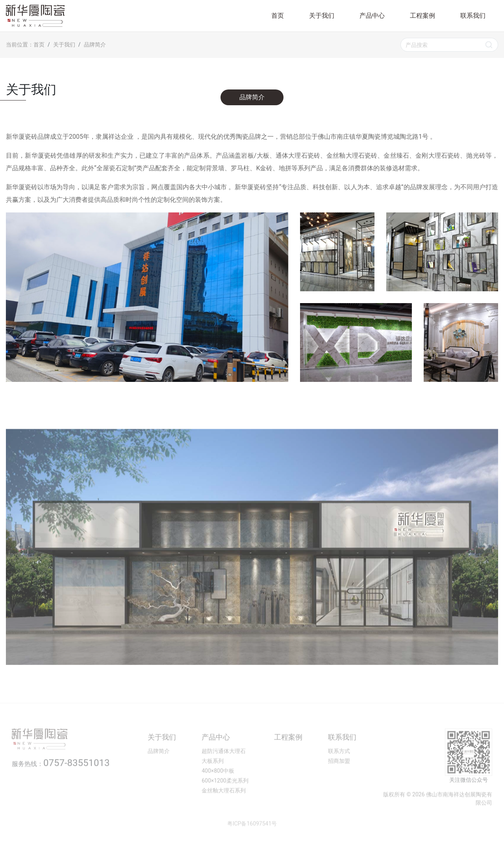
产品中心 (372, 16)
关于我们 (322, 16)
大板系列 (213, 778)
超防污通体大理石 (224, 768)
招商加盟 (339, 778)
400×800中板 (218, 787)
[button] (18, 563)
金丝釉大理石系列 (224, 807)
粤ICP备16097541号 (252, 840)
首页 (278, 16)
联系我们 (473, 16)
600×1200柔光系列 (225, 797)
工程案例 (422, 16)
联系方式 (339, 768)
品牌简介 (252, 97)
